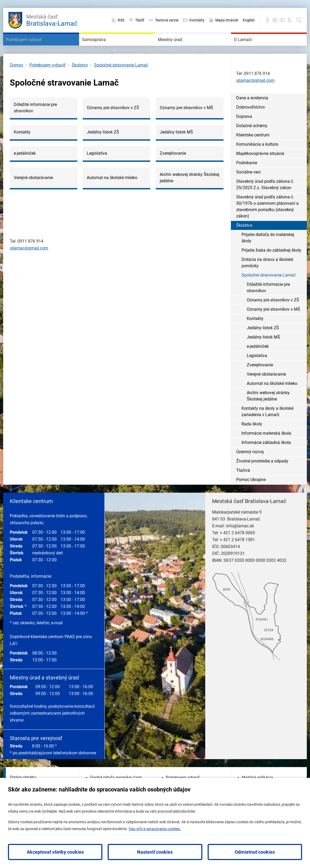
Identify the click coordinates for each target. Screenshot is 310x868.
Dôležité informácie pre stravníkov (268, 303)
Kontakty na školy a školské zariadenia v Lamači (267, 427)
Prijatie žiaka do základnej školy (271, 266)
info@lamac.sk (240, 542)
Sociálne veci (249, 188)
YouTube (282, 20)
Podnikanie (247, 179)
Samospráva (102, 48)
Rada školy (252, 440)
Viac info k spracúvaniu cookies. (155, 829)
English (249, 20)
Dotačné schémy (252, 142)
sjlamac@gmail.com (29, 264)
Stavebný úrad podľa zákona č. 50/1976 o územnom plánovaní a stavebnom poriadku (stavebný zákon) (267, 222)
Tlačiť (140, 20)
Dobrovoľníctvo (250, 123)
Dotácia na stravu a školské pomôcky (267, 279)
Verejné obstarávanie (266, 390)
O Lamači (250, 48)
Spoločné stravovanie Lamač (121, 81)
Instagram (275, 20)
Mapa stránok (227, 20)
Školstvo (80, 81)
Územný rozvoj (250, 468)
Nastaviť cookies (155, 852)
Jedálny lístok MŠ (263, 353)
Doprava (244, 132)
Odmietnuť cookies (255, 852)
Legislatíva (257, 371)
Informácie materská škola (266, 449)
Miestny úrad (179, 48)
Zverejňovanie (260, 381)
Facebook (267, 20)
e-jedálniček (258, 362)
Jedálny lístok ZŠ (263, 344)
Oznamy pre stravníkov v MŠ (273, 325)
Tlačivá (243, 486)
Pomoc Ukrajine (251, 495)
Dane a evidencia (252, 114)
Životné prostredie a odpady (262, 477)
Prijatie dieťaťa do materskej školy (268, 254)
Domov (17, 81)
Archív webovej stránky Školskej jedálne (268, 412)
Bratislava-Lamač (52, 20)
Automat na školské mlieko (272, 399)
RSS (121, 20)
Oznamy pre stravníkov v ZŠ (273, 316)
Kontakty (197, 20)
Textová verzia (167, 20)
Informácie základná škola (266, 458)
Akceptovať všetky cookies (55, 852)
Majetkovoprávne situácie (260, 169)
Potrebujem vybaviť (36, 48)
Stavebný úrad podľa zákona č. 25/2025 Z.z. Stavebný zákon (265, 200)
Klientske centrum (253, 151)
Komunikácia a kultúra (257, 160)
